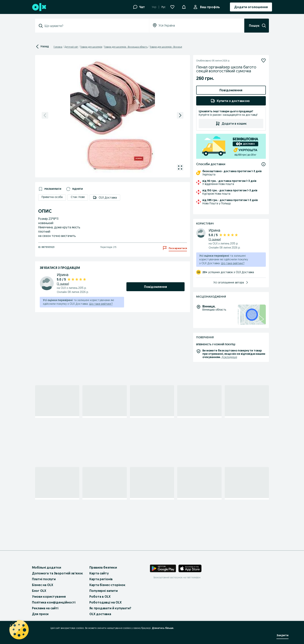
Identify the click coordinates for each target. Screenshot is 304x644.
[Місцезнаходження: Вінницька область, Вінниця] (252, 315)
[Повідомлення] (184, 7)
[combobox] (94, 26)
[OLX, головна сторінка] (39, 7)
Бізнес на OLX (43, 585)
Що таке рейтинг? (101, 304)
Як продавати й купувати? (110, 608)
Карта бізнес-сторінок (107, 585)
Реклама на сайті (45, 608)
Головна (58, 47)
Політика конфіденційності (54, 602)
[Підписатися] (263, 60)
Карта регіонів (101, 579)
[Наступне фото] (180, 115)
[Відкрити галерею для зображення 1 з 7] (180, 167)
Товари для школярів (91, 47)
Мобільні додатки (47, 567)
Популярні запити (104, 591)
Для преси (40, 614)
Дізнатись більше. (163, 628)
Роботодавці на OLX (105, 602)
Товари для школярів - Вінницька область (126, 47)
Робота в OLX (100, 597)
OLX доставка (100, 614)
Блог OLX (39, 591)
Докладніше (229, 357)
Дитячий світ (71, 47)
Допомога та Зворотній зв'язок (57, 573)
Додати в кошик (231, 123)
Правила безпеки (103, 567)
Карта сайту (99, 573)
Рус (164, 7)
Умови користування (49, 597)
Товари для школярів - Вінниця (166, 47)
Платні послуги (44, 579)
